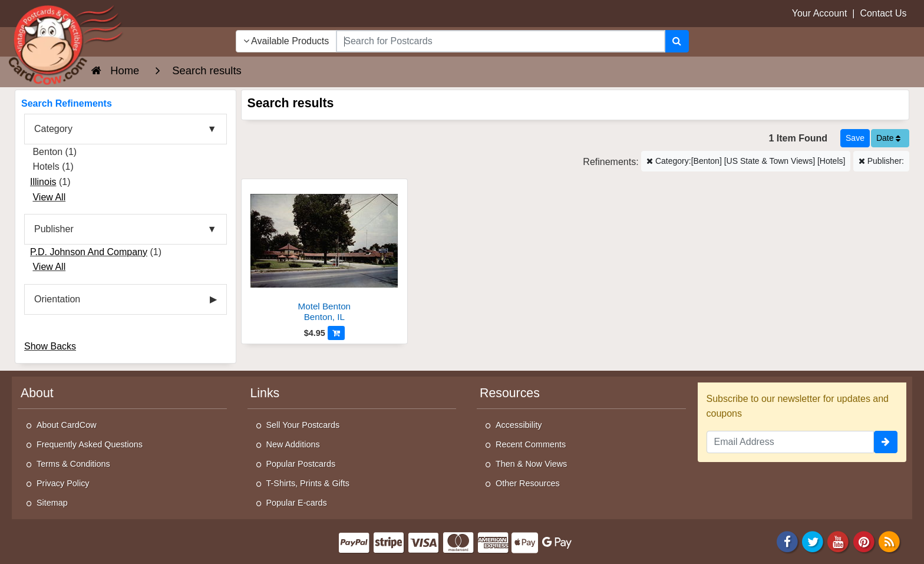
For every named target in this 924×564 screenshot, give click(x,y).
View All (49, 197)
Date (888, 138)
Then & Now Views (531, 464)
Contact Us (883, 13)
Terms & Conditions (73, 464)
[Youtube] (839, 541)
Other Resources (528, 483)
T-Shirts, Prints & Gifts (308, 483)
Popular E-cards (297, 503)
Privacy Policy (63, 483)
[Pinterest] (864, 541)
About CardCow (67, 425)
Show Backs (50, 346)
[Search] (677, 41)
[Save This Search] (855, 138)
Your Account (820, 13)
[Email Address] (791, 442)
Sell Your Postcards (303, 425)
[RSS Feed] (889, 541)
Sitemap (52, 503)
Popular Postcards (301, 464)
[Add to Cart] (336, 333)
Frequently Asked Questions (90, 444)
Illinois (43, 182)
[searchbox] (500, 41)
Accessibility (519, 425)
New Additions (293, 444)
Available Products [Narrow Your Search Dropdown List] (286, 41)
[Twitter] (813, 541)
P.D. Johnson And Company (89, 252)
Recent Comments (531, 444)
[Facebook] (787, 541)
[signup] (886, 442)
